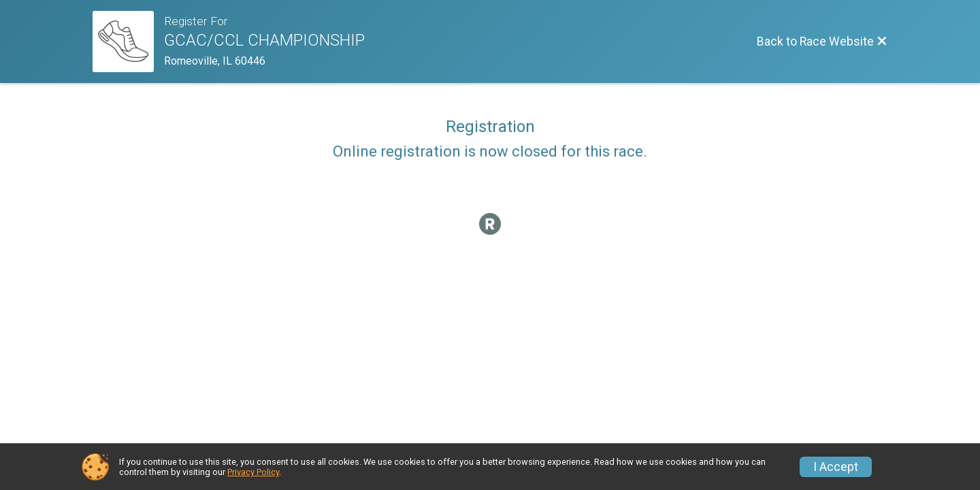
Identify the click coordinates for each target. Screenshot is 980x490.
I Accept (836, 467)
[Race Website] (128, 42)
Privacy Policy (253, 472)
